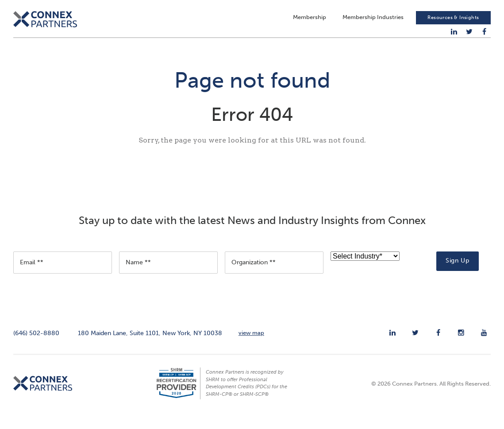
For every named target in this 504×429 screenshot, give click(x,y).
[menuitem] (454, 35)
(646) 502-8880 (36, 343)
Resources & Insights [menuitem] (453, 20)
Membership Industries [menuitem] (373, 20)
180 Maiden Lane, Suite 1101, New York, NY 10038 (150, 343)
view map (251, 343)
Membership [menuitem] (310, 20)
